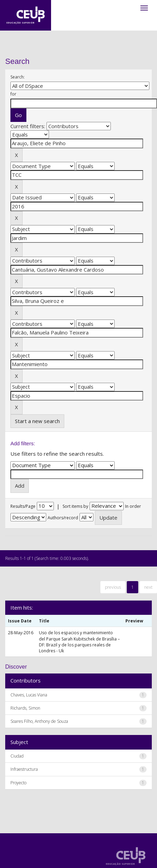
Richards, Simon (25, 708)
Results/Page (23, 506)
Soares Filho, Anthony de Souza (39, 721)
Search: (18, 77)
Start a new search (37, 421)
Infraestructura (24, 769)
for (13, 94)
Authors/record (63, 518)
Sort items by (75, 506)
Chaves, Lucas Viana (29, 695)
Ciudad (17, 756)
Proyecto (18, 783)
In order (133, 506)
